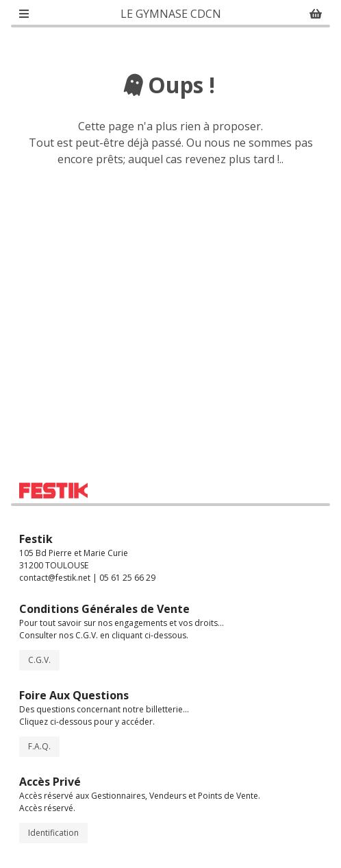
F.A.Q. (39, 746)
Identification (53, 833)
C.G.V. (39, 660)
